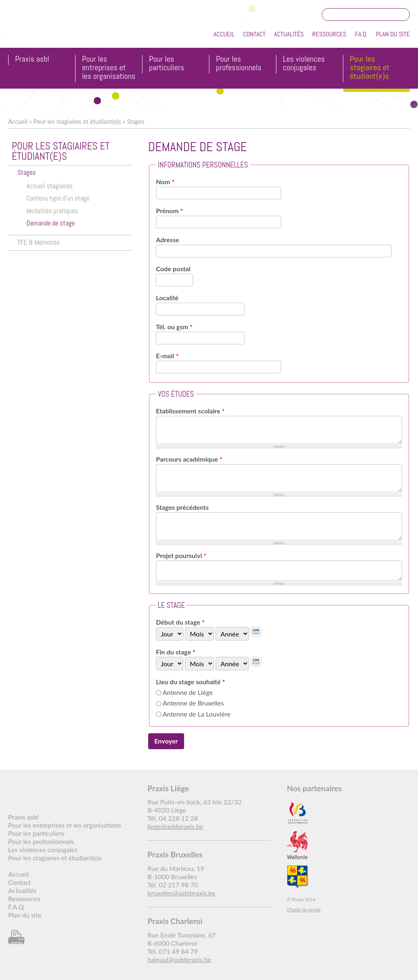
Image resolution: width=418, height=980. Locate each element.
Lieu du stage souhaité (190, 682)
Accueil (224, 34)
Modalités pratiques (52, 211)
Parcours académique (189, 459)
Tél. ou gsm (174, 327)
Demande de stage (51, 223)
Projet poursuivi (181, 555)
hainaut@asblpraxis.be (179, 959)
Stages (136, 121)
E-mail (167, 356)
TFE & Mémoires (38, 242)
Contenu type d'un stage (58, 198)
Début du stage (180, 622)
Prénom (169, 211)
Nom (165, 182)
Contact (254, 34)
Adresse (168, 240)
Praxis (46, 28)
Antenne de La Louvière (197, 714)
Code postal (173, 269)
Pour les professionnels (239, 64)
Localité (167, 298)
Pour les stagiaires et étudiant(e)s (370, 68)
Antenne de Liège (188, 692)
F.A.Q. (361, 34)
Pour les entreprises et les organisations (109, 68)
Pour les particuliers (167, 64)
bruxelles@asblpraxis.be (181, 893)
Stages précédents (182, 507)
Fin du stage (176, 652)
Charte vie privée (304, 910)
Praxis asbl (32, 59)
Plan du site (393, 34)
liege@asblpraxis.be (175, 826)
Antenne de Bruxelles (193, 703)
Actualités (289, 34)
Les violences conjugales (304, 64)
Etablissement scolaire (190, 411)
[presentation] (256, 632)
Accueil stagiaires (50, 186)
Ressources (329, 34)
